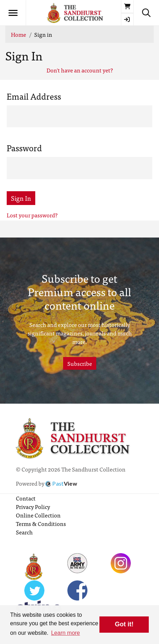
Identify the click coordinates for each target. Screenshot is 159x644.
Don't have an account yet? (80, 70)
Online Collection (38, 515)
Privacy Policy (33, 507)
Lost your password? (32, 215)
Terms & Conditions (41, 523)
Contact (26, 498)
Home (19, 34)
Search (24, 532)
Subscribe (80, 363)
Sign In (21, 198)
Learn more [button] (66, 633)
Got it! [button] (124, 624)
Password (24, 148)
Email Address (34, 96)
